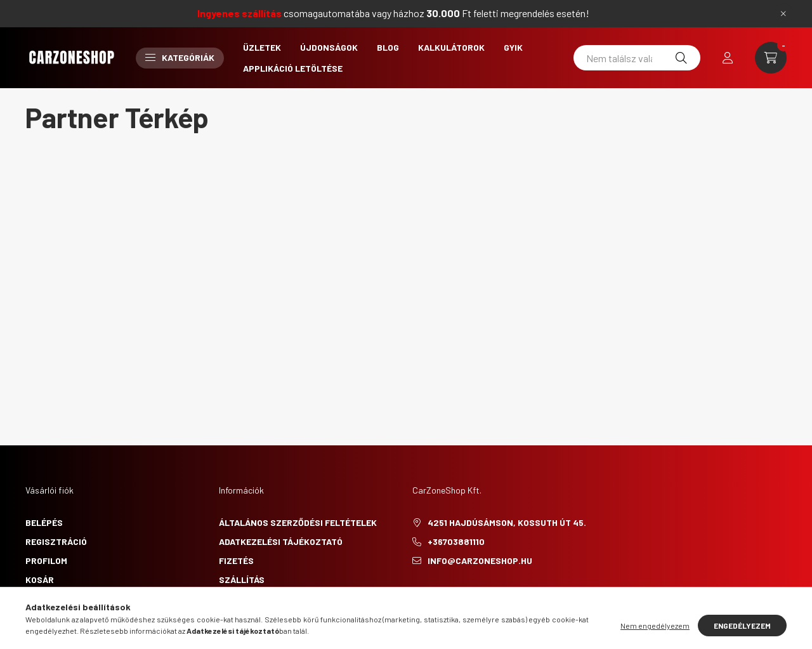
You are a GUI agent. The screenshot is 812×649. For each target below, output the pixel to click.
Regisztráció (56, 541)
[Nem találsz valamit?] (637, 58)
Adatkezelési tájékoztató (281, 541)
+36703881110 (456, 541)
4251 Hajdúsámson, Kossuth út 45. (507, 522)
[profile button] (728, 58)
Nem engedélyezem (655, 626)
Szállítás (242, 580)
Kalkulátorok (451, 47)
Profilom (46, 560)
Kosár (40, 580)
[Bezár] (783, 13)
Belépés (44, 522)
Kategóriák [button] (180, 57)
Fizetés (236, 560)
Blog (388, 47)
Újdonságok (329, 47)
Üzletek (262, 47)
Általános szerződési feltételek (298, 522)
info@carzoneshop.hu (480, 560)
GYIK (513, 47)
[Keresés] (681, 58)
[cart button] (771, 58)
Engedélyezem (742, 626)
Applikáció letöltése (293, 68)
